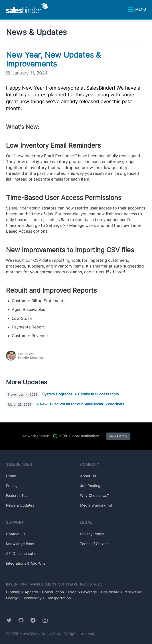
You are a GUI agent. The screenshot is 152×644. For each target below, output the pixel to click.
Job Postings (91, 486)
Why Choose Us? (94, 496)
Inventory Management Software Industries (54, 584)
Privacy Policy (92, 534)
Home (11, 476)
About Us (88, 476)
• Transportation (56, 598)
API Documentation (22, 554)
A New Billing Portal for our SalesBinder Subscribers (65, 404)
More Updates (27, 382)
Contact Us (16, 534)
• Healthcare (108, 592)
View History (118, 436)
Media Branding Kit (96, 505)
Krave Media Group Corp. (41, 634)
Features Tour (17, 496)
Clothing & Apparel (22, 592)
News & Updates (36, 32)
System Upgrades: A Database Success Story (63, 394)
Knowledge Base (20, 544)
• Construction (51, 592)
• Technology (30, 598)
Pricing (12, 486)
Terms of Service (94, 544)
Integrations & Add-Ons (26, 563)
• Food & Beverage (80, 592)
